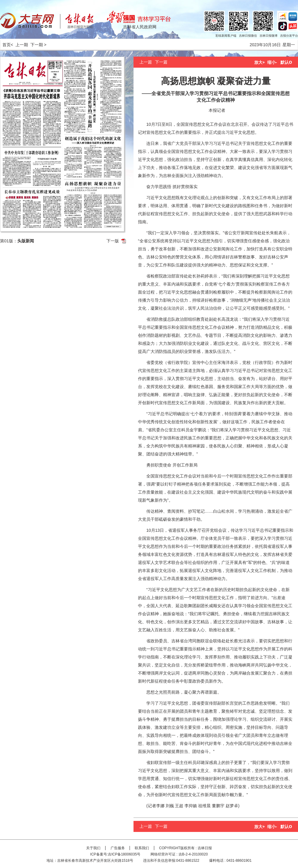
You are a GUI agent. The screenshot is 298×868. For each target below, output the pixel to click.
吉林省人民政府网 (140, 27)
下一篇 (161, 62)
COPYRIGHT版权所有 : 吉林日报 (186, 848)
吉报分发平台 (289, 36)
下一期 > (38, 45)
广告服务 (118, 848)
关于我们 (93, 848)
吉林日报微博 (268, 36)
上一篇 (146, 62)
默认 (286, 62)
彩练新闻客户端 (226, 36)
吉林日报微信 (248, 36)
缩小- (272, 62)
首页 (5, 45)
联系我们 (142, 848)
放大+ (260, 62)
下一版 (113, 241)
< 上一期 (19, 45)
